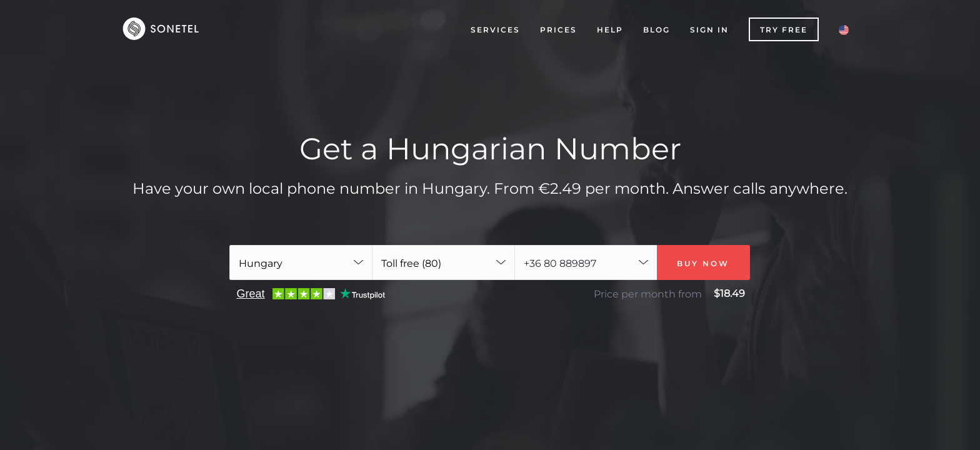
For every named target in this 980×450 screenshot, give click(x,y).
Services (495, 30)
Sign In (709, 30)
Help (610, 30)
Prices (558, 30)
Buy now (703, 263)
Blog (657, 30)
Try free (784, 30)
